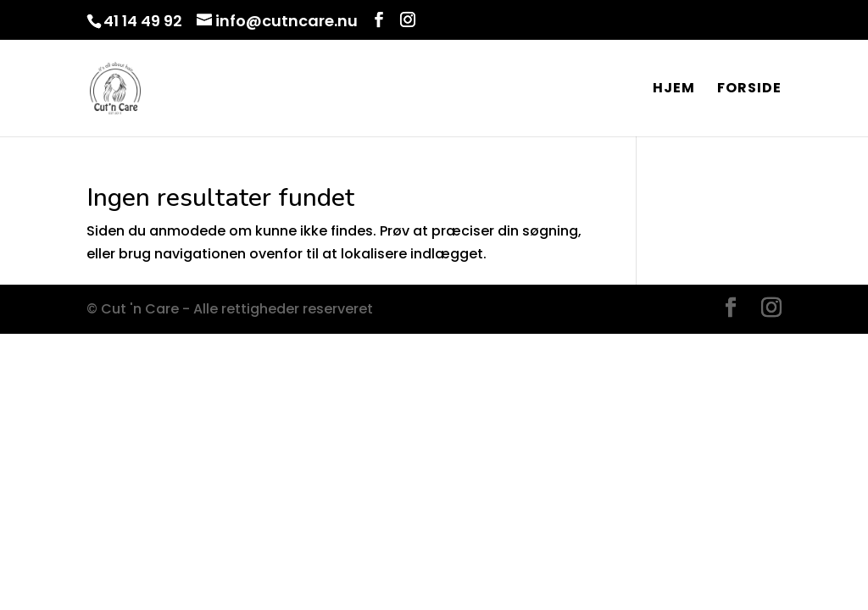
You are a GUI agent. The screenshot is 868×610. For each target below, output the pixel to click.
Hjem (674, 90)
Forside (749, 90)
